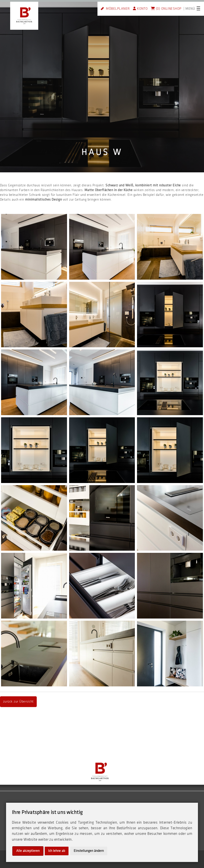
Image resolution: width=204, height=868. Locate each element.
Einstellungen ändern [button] (89, 851)
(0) (155, 9)
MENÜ (190, 9)
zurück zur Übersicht (18, 702)
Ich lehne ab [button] (57, 851)
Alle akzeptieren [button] (28, 851)
